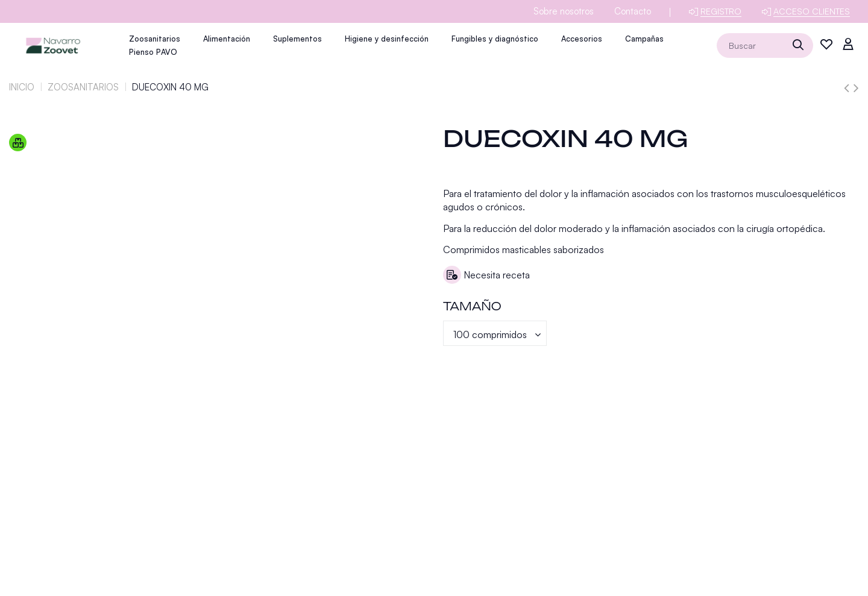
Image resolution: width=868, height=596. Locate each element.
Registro (721, 11)
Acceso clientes (812, 11)
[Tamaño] (495, 333)
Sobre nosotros (564, 11)
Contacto (633, 11)
